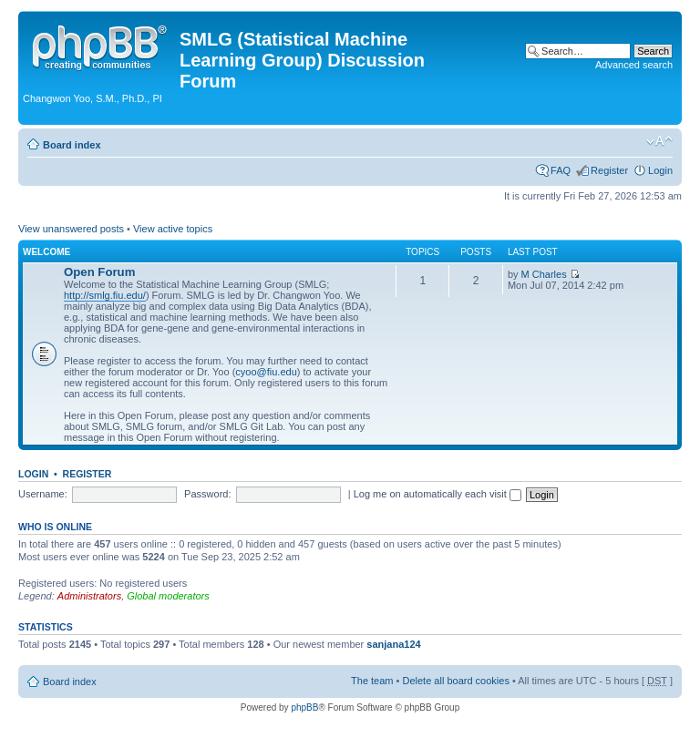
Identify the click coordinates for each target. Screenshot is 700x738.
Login (660, 170)
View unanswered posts (71, 229)
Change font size (659, 141)
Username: (43, 494)
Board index (72, 145)
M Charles (544, 274)
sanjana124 (393, 644)
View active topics (173, 229)
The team (372, 681)
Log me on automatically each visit (437, 494)
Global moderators (168, 596)
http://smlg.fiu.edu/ (105, 295)
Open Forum (99, 272)
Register (609, 170)
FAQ (561, 170)
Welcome (46, 252)
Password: (207, 494)
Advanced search (634, 65)
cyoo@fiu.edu (266, 372)
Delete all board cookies (455, 681)
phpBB (304, 707)
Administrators (89, 596)
